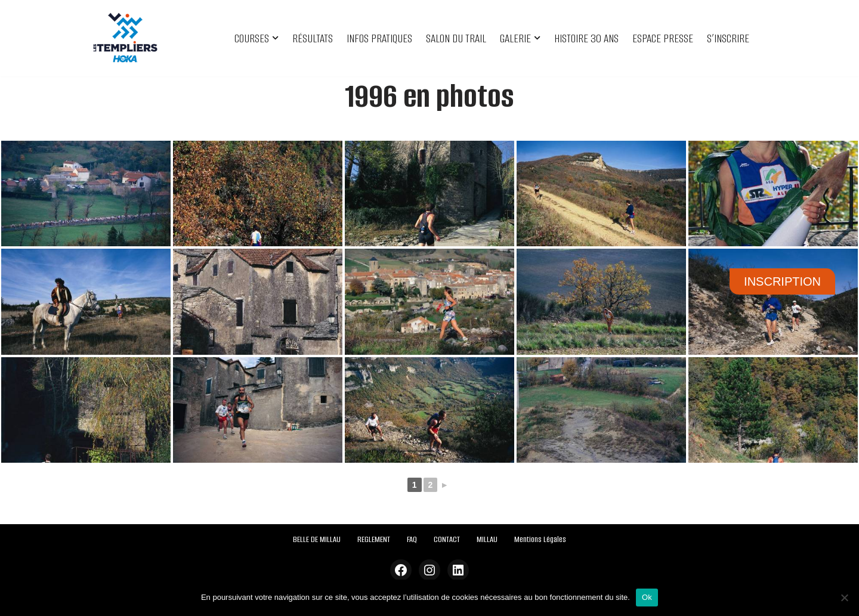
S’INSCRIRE (728, 38)
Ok (647, 597)
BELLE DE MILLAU (317, 539)
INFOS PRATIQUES (379, 38)
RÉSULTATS (313, 38)
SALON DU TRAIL (456, 38)
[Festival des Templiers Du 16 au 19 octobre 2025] (125, 38)
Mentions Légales (540, 539)
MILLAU (487, 539)
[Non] (844, 598)
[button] (275, 38)
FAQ (412, 539)
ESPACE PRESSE (663, 38)
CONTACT (447, 539)
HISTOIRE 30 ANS (586, 38)
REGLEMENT (374, 539)
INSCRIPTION (782, 281)
